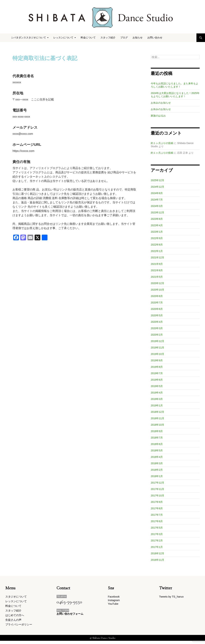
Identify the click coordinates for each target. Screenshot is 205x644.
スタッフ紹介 (108, 38)
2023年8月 (157, 219)
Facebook (114, 597)
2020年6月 (157, 309)
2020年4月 (157, 322)
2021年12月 (157, 257)
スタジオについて (16, 597)
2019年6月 (157, 380)
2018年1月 (157, 476)
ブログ (124, 38)
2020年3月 (157, 328)
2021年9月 (157, 264)
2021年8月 (157, 270)
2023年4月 (157, 225)
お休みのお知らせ (161, 103)
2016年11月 (157, 560)
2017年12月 (157, 483)
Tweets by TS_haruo (171, 597)
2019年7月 (157, 373)
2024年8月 (157, 193)
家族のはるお (158, 116)
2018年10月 (157, 425)
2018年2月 (157, 470)
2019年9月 (157, 360)
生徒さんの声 (13, 622)
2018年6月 (157, 444)
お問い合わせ (155, 38)
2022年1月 (157, 251)
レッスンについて (63, 38)
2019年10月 (157, 354)
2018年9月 (157, 431)
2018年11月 (157, 418)
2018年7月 (157, 438)
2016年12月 (157, 553)
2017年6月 (157, 521)
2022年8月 (157, 245)
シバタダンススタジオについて (29, 38)
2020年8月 (157, 296)
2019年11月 (157, 348)
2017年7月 (157, 515)
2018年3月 (157, 463)
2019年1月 (157, 405)
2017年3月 (157, 534)
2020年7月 (157, 303)
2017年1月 (157, 547)
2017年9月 (157, 502)
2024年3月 (157, 206)
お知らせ (138, 38)
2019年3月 (157, 399)
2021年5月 (157, 277)
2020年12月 (157, 283)
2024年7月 (157, 200)
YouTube (113, 605)
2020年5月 (157, 315)
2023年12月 (157, 212)
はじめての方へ (15, 617)
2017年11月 (157, 489)
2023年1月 (157, 232)
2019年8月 (157, 367)
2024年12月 (157, 187)
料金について (88, 38)
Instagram (114, 601)
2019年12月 (157, 341)
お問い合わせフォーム (70, 614)
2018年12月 (157, 412)
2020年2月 (157, 335)
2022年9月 (157, 238)
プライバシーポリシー (19, 627)
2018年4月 (157, 457)
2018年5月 (157, 450)
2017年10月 (157, 496)
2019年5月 (157, 386)
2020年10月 (157, 290)
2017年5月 (157, 528)
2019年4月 (157, 393)
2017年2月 (157, 541)
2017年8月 (157, 508)
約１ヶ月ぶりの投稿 (162, 143)
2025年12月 (157, 180)
